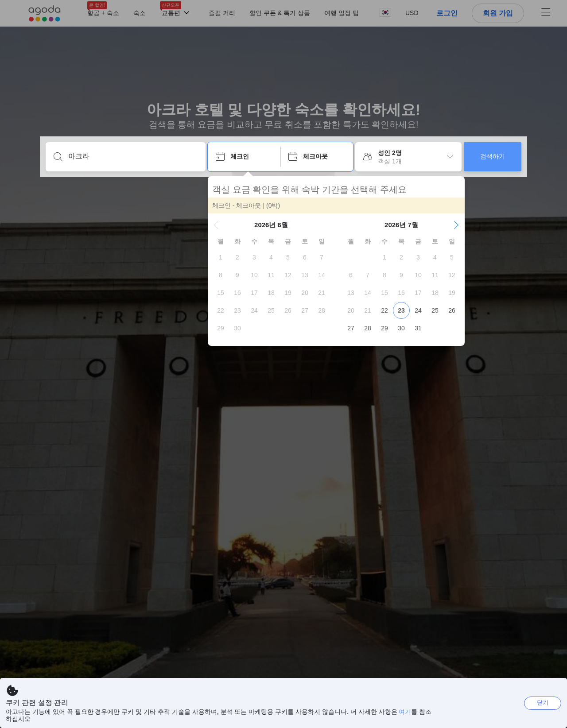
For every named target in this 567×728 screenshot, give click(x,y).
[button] (216, 225)
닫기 (543, 703)
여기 (405, 712)
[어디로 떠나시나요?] (133, 156)
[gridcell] (221, 257)
